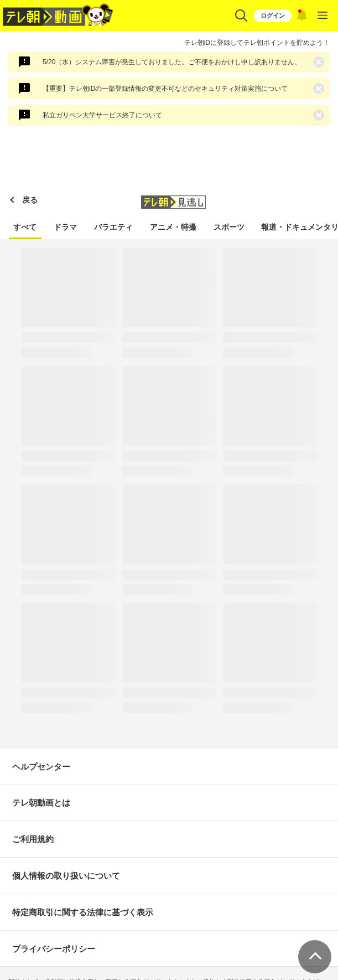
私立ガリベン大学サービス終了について (102, 115)
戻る (30, 200)
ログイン (273, 16)
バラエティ (113, 227)
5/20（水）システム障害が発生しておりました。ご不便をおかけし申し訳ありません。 (172, 62)
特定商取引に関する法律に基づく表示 (83, 912)
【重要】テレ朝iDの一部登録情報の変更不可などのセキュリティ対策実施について (165, 89)
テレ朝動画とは (41, 803)
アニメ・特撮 (173, 227)
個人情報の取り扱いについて (66, 876)
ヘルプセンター (41, 767)
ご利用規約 (33, 839)
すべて (25, 227)
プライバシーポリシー (54, 949)
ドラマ (65, 227)
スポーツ (229, 227)
